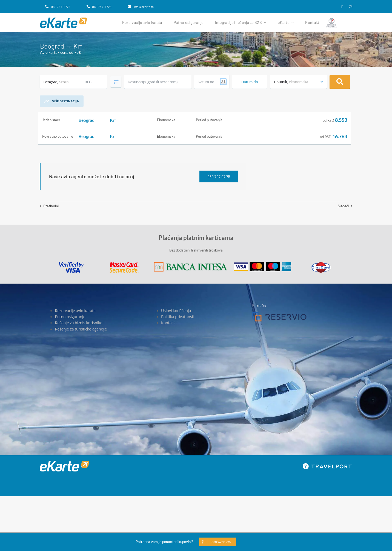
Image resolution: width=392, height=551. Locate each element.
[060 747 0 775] (58, 7)
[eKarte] (63, 19)
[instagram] (351, 7)
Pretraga (340, 82)
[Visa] (71, 264)
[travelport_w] (327, 465)
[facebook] (342, 7)
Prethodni (51, 206)
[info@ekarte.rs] (141, 7)
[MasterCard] (124, 264)
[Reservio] (279, 314)
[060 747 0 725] (99, 7)
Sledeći (343, 206)
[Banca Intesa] (191, 264)
